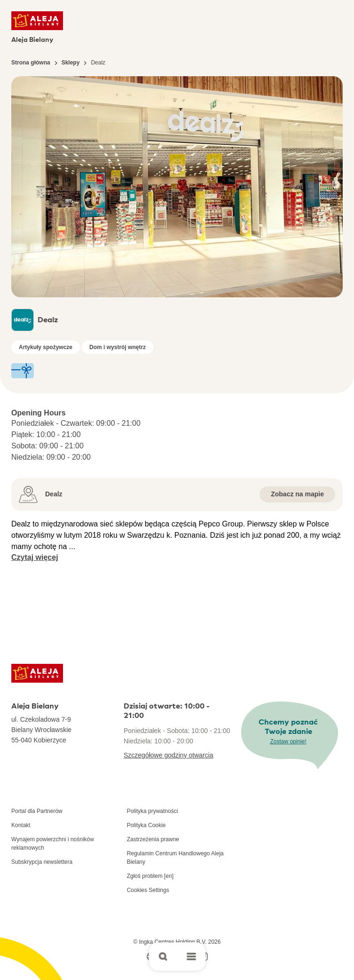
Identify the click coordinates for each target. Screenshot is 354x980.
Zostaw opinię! (288, 741)
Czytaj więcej (35, 557)
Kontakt (21, 825)
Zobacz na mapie (297, 494)
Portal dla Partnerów (37, 811)
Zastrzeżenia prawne (153, 839)
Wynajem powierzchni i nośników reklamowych (53, 844)
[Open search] (163, 956)
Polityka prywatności (153, 811)
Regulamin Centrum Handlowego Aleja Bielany (175, 858)
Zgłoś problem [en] (150, 876)
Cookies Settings (148, 890)
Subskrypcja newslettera (42, 862)
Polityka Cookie (146, 825)
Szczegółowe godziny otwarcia (169, 755)
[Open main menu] (191, 956)
